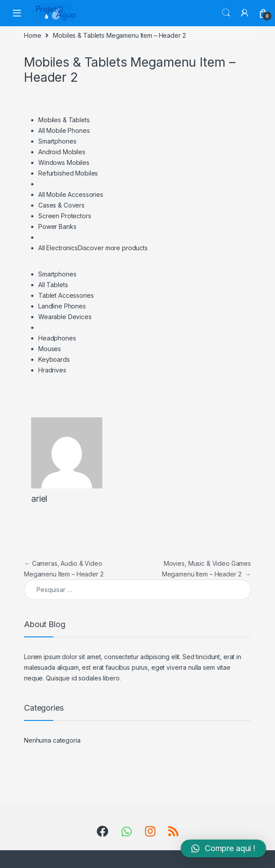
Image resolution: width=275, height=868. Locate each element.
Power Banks (57, 226)
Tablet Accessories (66, 295)
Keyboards (54, 359)
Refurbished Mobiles (68, 173)
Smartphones (57, 141)
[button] (223, 848)
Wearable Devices (65, 317)
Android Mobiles (62, 152)
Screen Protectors (65, 216)
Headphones (57, 338)
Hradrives (52, 370)
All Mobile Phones (64, 130)
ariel (39, 499)
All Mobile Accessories (71, 194)
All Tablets (53, 285)
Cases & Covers (61, 205)
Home (32, 35)
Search (226, 13)
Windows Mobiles (64, 162)
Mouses (50, 349)
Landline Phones (62, 306)
